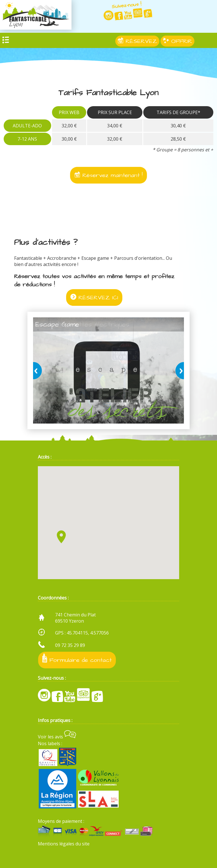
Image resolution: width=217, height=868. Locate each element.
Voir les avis (57, 736)
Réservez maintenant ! (108, 175)
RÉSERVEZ (137, 41)
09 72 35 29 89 (70, 645)
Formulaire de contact (77, 659)
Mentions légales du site (64, 843)
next (179, 370)
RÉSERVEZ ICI (94, 297)
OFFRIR (177, 41)
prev (38, 370)
